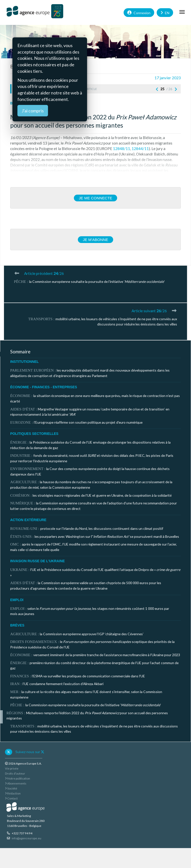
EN (165, 12)
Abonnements (16, 783)
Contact (11, 798)
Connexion (139, 12)
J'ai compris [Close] (33, 111)
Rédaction (13, 793)
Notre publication (18, 778)
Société (11, 788)
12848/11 (121, 149)
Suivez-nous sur (30, 752)
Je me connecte (96, 198)
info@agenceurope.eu (26, 838)
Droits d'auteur (15, 773)
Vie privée (12, 768)
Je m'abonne (95, 240)
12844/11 (140, 149)
